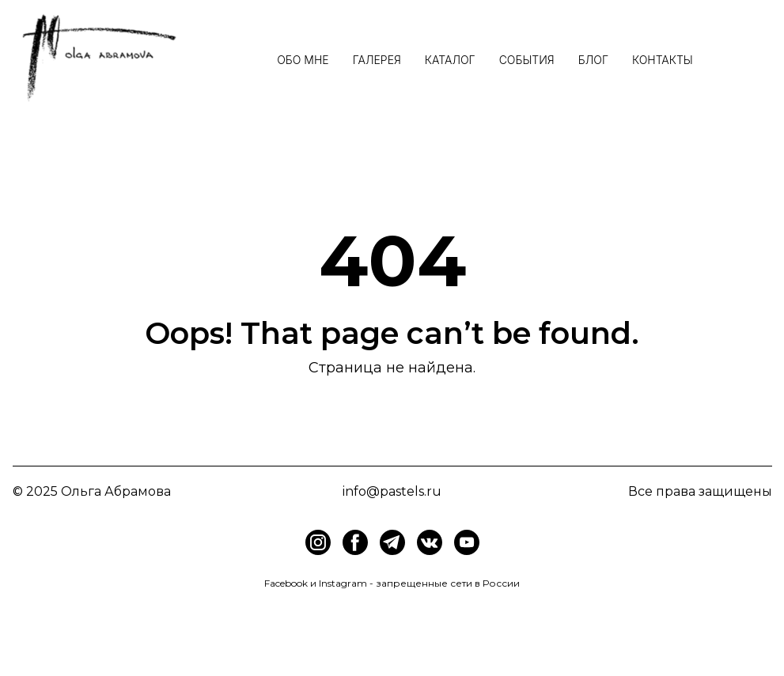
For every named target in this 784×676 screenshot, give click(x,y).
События (527, 60)
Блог (593, 60)
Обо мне (303, 60)
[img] (355, 542)
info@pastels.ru (392, 491)
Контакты (663, 60)
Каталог (450, 60)
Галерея (377, 60)
